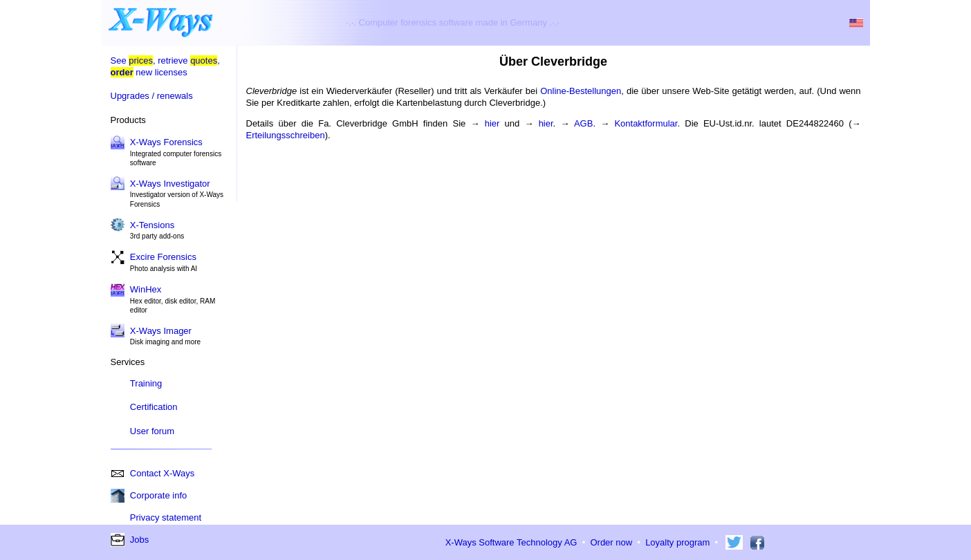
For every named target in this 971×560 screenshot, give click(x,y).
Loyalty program (677, 542)
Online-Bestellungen (581, 91)
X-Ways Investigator (170, 184)
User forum (152, 431)
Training (146, 383)
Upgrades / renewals (152, 96)
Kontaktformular (646, 123)
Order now (611, 542)
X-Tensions (152, 225)
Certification (154, 407)
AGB (583, 123)
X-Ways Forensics (166, 142)
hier (492, 123)
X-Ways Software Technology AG (511, 542)
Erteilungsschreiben (286, 135)
